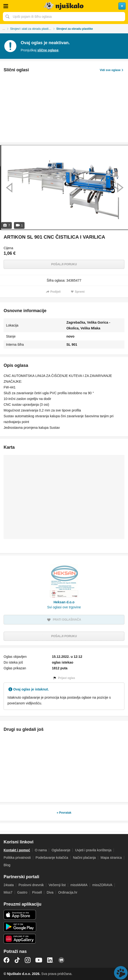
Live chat (121, 973)
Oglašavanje (61, 850)
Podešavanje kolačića (52, 858)
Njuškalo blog (61, 960)
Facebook (6, 960)
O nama (41, 850)
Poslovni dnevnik (31, 885)
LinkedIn (50, 960)
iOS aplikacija (20, 915)
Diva (50, 892)
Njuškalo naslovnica (64, 6)
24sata (9, 885)
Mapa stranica (111, 858)
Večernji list (57, 885)
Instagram (28, 960)
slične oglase (48, 50)
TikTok (17, 960)
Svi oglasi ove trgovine (64, 607)
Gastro (22, 892)
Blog (7, 865)
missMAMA (79, 885)
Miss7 (8, 892)
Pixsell (37, 892)
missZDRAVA (102, 885)
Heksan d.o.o (64, 602)
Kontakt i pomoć (17, 850)
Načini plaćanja (84, 858)
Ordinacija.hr (68, 892)
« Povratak (64, 813)
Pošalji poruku (64, 264)
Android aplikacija (20, 927)
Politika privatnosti (17, 858)
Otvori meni (6, 6)
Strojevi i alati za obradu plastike (31, 29)
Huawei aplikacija (20, 939)
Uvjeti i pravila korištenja (93, 850)
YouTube (39, 960)
